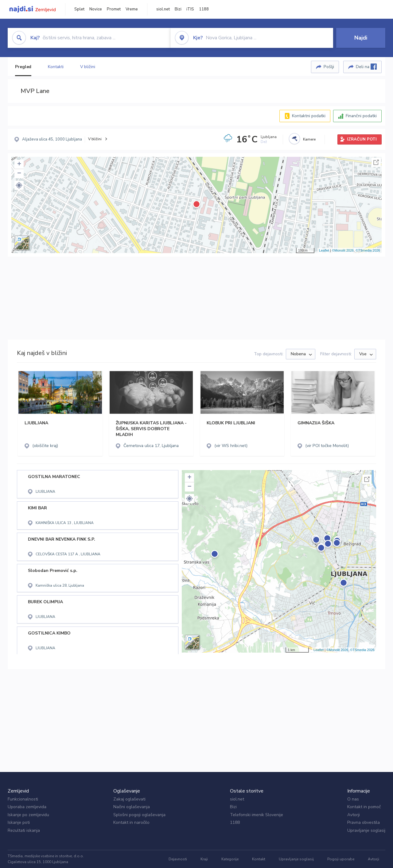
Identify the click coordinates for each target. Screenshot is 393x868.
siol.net (163, 9)
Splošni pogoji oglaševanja (139, 815)
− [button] (19, 174)
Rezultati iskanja (24, 830)
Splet (79, 9)
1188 (204, 9)
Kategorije (230, 859)
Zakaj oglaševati (129, 799)
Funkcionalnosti (23, 799)
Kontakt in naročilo (131, 822)
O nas (353, 799)
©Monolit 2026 (343, 250)
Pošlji (329, 67)
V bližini (88, 67)
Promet (114, 9)
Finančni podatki (361, 116)
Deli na (366, 67)
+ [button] (19, 164)
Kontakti (56, 67)
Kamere (309, 139)
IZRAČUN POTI (362, 139)
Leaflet (324, 250)
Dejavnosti (178, 859)
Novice (96, 9)
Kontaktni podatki (309, 116)
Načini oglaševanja (132, 807)
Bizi (178, 9)
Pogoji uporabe (341, 859)
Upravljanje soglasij (366, 830)
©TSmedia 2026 (368, 250)
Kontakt (259, 859)
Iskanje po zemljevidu (28, 815)
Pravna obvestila (364, 822)
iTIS (190, 9)
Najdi (361, 38)
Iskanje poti (19, 822)
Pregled (23, 67)
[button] (19, 185)
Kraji (204, 859)
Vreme (132, 9)
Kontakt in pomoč (364, 807)
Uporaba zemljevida (27, 807)
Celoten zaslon (376, 162)
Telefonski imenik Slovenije (257, 815)
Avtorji (354, 815)
